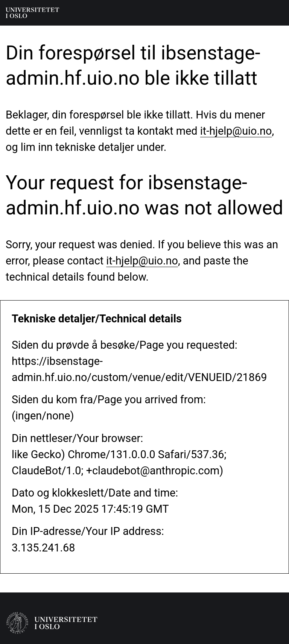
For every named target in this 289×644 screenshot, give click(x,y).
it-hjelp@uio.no (236, 131)
